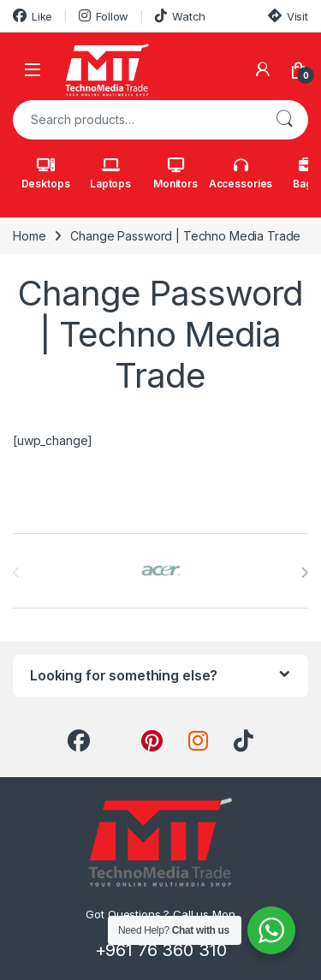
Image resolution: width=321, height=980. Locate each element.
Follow (104, 16)
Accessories (241, 174)
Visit (288, 16)
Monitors (175, 174)
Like (33, 16)
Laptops (110, 174)
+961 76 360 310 (161, 950)
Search (284, 120)
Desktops (46, 174)
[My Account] (263, 69)
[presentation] (304, 573)
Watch (180, 16)
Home (29, 236)
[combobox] (137, 120)
